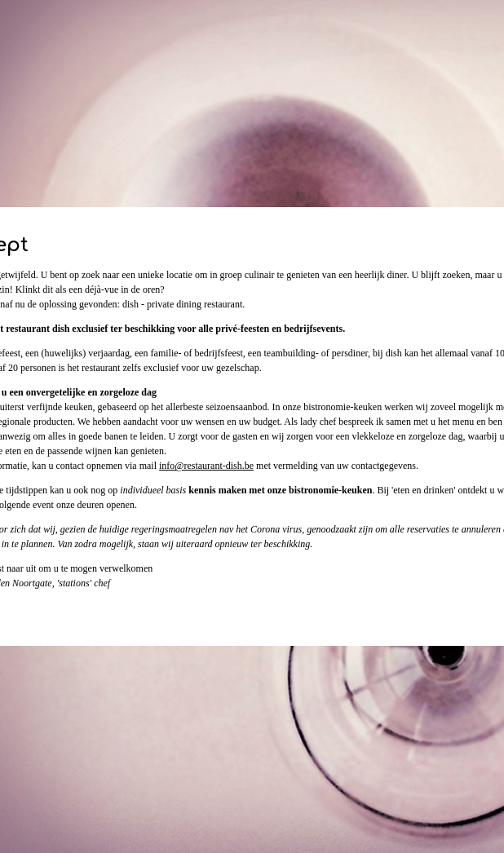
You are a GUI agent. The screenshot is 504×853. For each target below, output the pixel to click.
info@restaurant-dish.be (206, 466)
